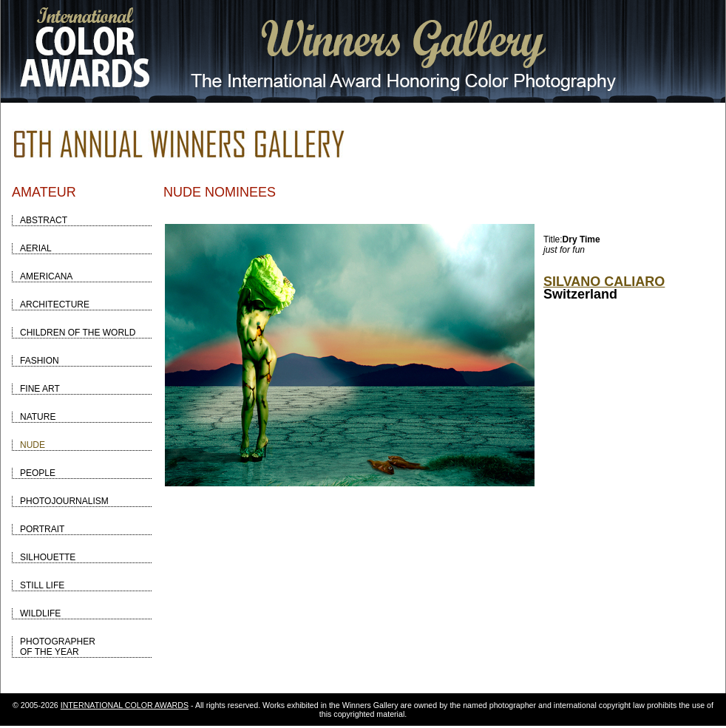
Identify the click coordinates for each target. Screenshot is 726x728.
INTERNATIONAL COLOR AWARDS (125, 705)
